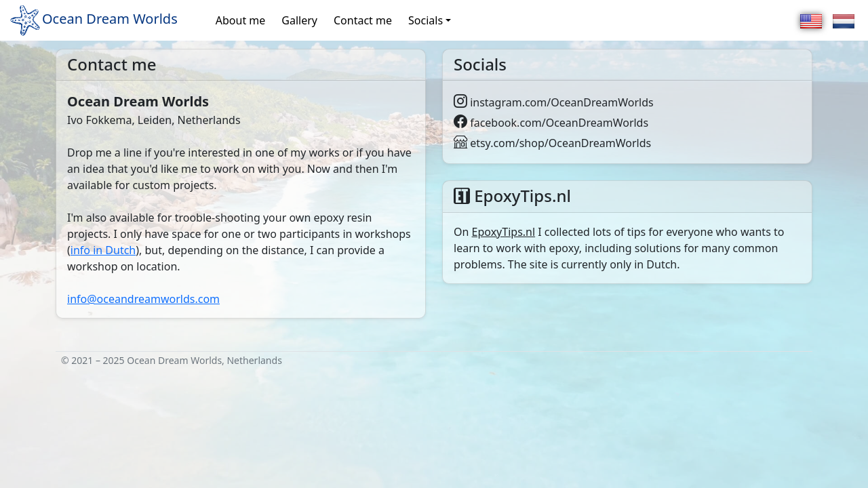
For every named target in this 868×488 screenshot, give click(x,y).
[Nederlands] (844, 20)
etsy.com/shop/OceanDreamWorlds (552, 143)
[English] (811, 20)
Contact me (363, 20)
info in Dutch (103, 250)
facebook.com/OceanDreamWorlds (551, 123)
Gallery (299, 20)
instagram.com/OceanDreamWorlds (554, 102)
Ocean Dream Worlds (93, 20)
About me (241, 20)
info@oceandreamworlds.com (143, 299)
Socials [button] (426, 20)
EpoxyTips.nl (504, 232)
